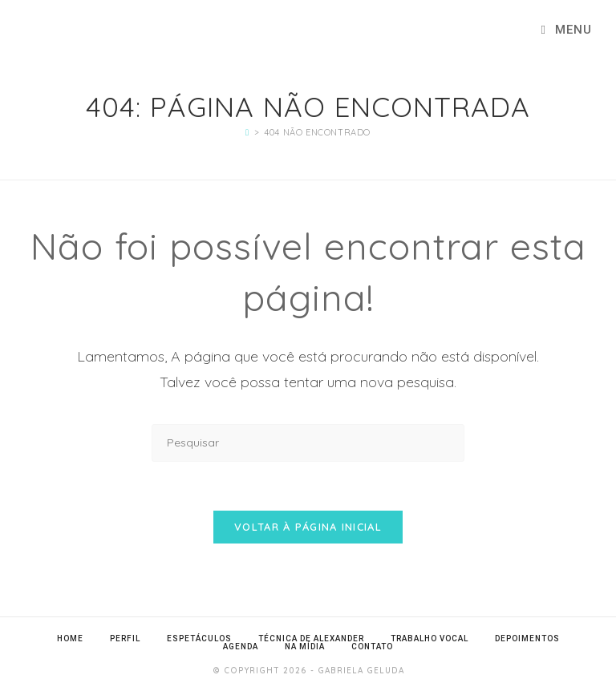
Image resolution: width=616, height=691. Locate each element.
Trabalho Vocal (430, 638)
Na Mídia (305, 647)
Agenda (241, 647)
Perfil (125, 638)
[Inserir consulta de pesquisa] (308, 443)
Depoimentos (527, 638)
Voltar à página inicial (308, 527)
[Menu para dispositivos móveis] (567, 30)
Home (70, 638)
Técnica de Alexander (311, 638)
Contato (372, 647)
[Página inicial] (247, 132)
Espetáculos (199, 638)
